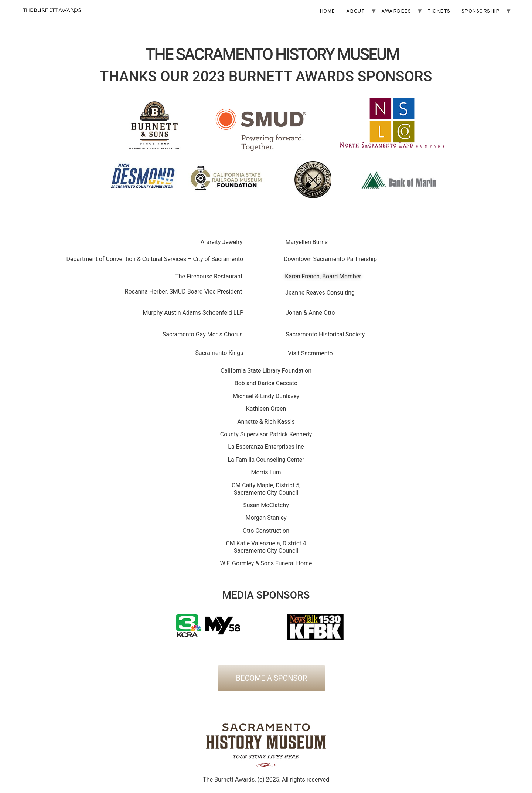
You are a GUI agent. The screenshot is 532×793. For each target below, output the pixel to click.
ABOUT (356, 11)
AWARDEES (396, 11)
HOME (327, 11)
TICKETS (439, 11)
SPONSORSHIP (481, 11)
